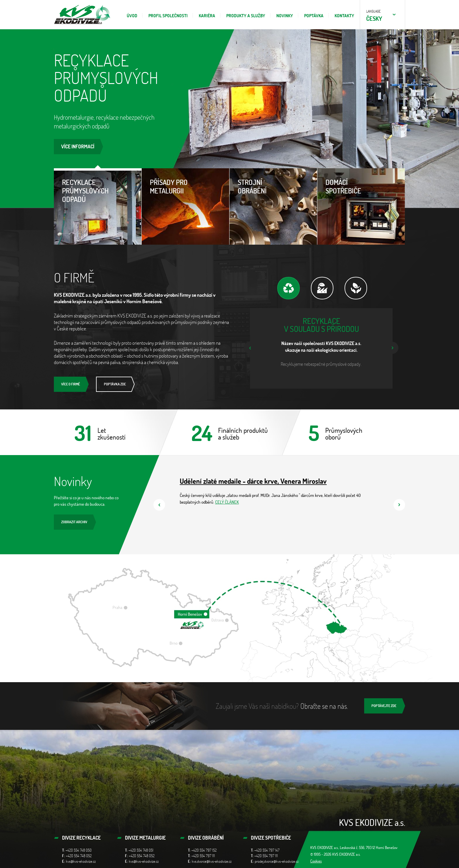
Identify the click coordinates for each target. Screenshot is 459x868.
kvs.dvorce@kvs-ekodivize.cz (212, 861)
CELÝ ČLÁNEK (227, 502)
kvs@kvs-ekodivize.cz (81, 861)
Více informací (78, 146)
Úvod (132, 16)
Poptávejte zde (384, 706)
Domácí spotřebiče (361, 182)
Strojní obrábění (273, 182)
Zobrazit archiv (74, 522)
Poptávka (314, 16)
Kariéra (207, 16)
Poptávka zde (115, 384)
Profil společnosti (168, 16)
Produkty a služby (246, 16)
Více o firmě (71, 384)
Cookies (316, 861)
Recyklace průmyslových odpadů (98, 186)
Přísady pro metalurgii (185, 182)
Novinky (285, 16)
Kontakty (344, 16)
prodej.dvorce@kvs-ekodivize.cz (277, 861)
